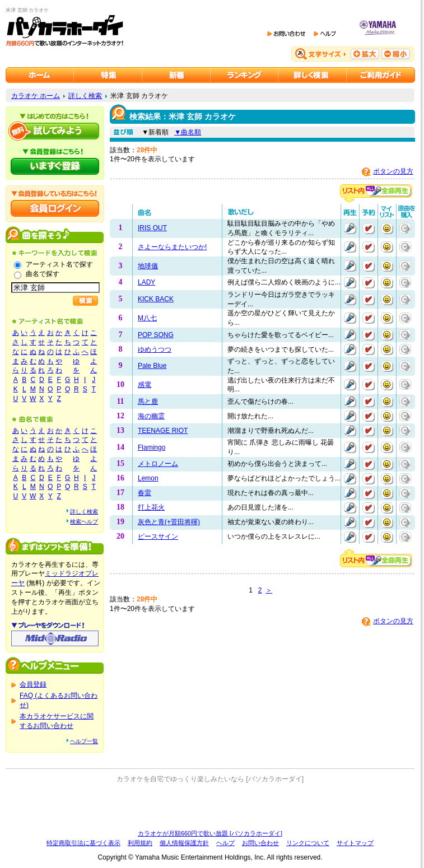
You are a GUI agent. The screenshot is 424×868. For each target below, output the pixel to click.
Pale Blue (152, 366)
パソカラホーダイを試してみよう (55, 131)
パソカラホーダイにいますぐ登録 (55, 166)
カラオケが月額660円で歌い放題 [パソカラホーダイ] (210, 833)
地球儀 (148, 266)
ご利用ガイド (381, 75)
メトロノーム (158, 464)
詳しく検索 (85, 96)
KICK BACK (156, 299)
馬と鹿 (148, 402)
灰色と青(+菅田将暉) (169, 522)
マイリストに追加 (387, 228)
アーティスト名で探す (59, 264)
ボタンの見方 (393, 171)
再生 (350, 228)
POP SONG (156, 335)
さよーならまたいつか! (172, 247)
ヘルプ (225, 843)
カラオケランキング (244, 75)
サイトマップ (355, 843)
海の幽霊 (151, 416)
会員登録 (33, 684)
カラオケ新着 (176, 75)
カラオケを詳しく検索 (313, 75)
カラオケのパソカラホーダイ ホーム (40, 75)
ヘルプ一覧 (84, 741)
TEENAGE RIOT (163, 431)
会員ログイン (55, 208)
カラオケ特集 (108, 75)
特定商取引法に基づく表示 (83, 843)
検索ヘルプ (84, 522)
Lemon (148, 478)
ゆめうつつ (155, 349)
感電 (145, 385)
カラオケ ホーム (36, 96)
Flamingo (152, 447)
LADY (146, 282)
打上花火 (151, 507)
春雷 (145, 493)
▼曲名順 (188, 132)
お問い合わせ (260, 843)
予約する (369, 228)
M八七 (147, 318)
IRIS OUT (152, 228)
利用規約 (140, 843)
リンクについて (308, 843)
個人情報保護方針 (184, 843)
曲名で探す (43, 274)
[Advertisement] (210, 806)
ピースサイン (158, 536)
